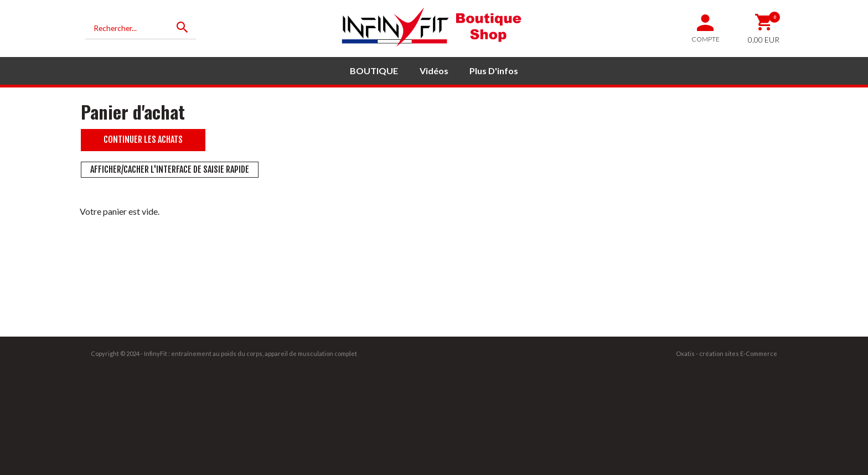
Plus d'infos (494, 71)
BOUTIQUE (374, 71)
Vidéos (434, 71)
